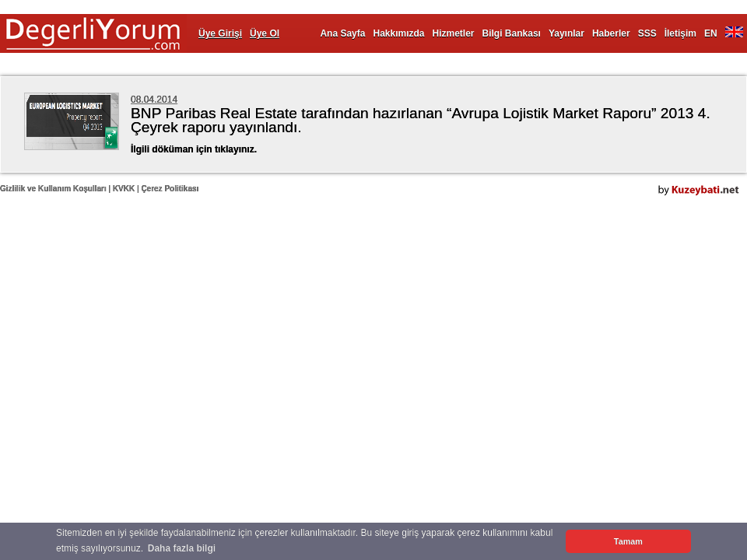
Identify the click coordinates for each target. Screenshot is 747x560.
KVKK (124, 189)
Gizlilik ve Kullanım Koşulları (53, 189)
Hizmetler (454, 33)
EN (711, 33)
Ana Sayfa (342, 33)
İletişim (680, 33)
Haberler (611, 33)
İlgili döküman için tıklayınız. (194, 149)
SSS (647, 33)
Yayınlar (566, 33)
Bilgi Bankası (512, 33)
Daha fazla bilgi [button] (182, 548)
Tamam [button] (628, 541)
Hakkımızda (398, 33)
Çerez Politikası (170, 189)
